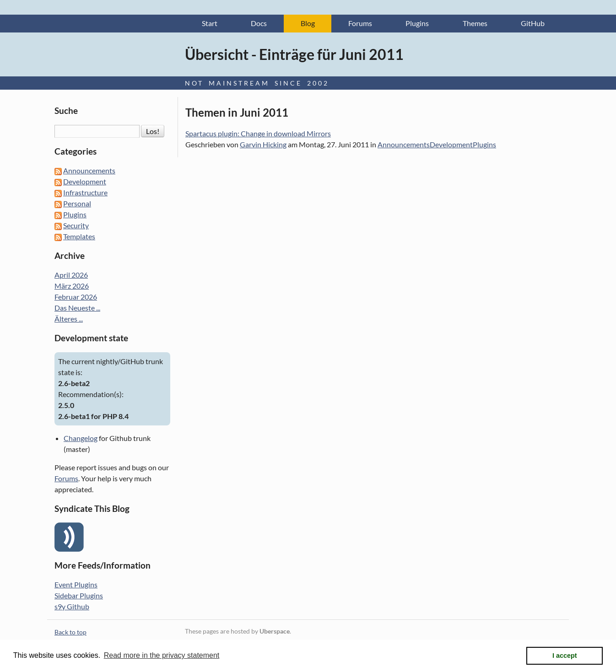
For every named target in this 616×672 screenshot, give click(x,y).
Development (451, 145)
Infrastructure (85, 193)
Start (210, 24)
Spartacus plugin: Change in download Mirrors (258, 134)
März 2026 (72, 286)
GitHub (533, 24)
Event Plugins (76, 584)
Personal (77, 204)
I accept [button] (565, 656)
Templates (79, 237)
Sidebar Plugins (79, 595)
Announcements (404, 145)
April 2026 (71, 275)
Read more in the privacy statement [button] (162, 655)
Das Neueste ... (77, 308)
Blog (308, 24)
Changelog (81, 438)
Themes (475, 24)
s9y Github (72, 606)
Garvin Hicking (263, 145)
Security (76, 226)
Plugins (417, 24)
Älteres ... (69, 319)
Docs (259, 24)
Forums (360, 24)
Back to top (70, 632)
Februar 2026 (76, 297)
